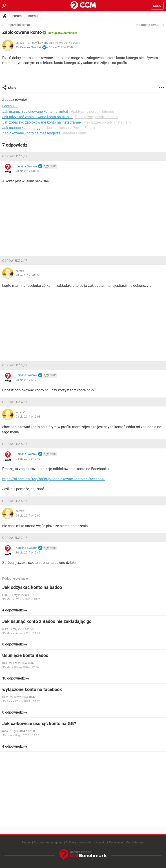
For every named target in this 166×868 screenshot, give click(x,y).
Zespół (26, 842)
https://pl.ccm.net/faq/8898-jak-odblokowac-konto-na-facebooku (54, 479)
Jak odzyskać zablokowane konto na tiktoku (37, 117)
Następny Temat (148, 25)
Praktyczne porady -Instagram (107, 122)
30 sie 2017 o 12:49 (61, 47)
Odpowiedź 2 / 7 (15, 261)
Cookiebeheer (135, 842)
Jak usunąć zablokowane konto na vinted (35, 111)
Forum (17, 16)
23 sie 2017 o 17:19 (28, 380)
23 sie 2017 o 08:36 (28, 171)
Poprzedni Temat (18, 25)
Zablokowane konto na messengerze (31, 133)
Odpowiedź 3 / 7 (15, 365)
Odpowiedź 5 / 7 (15, 444)
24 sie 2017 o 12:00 (28, 516)
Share (12, 88)
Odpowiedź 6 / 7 (15, 501)
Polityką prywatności (79, 842)
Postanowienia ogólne (48, 842)
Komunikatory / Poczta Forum (71, 128)
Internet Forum (75, 133)
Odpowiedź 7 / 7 (15, 538)
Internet (33, 16)
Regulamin (116, 842)
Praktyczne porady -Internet (92, 111)
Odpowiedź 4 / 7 (15, 402)
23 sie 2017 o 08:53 (28, 275)
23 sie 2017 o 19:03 (28, 417)
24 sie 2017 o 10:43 (28, 459)
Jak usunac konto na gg (21, 128)
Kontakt (100, 842)
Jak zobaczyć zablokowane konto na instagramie (41, 122)
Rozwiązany (54, 33)
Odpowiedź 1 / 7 (15, 156)
